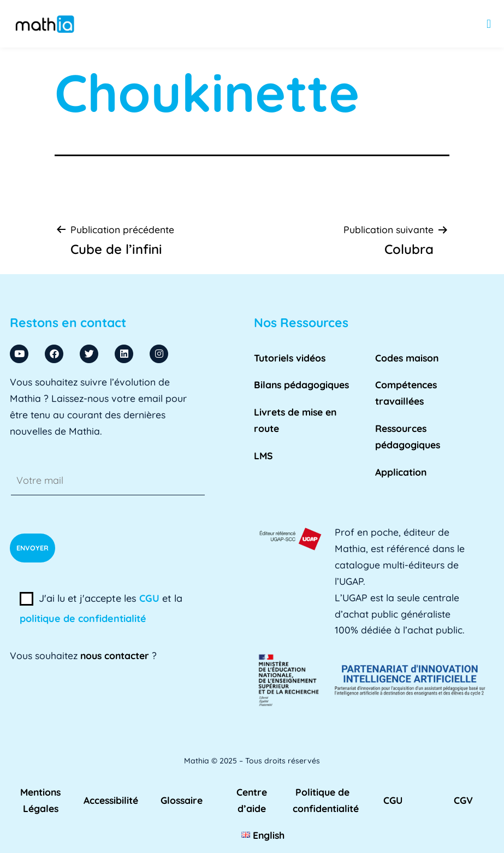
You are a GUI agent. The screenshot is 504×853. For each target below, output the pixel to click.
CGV (463, 800)
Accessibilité (111, 800)
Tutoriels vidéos (290, 358)
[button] (489, 24)
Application (401, 472)
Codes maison (407, 358)
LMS (263, 455)
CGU (149, 598)
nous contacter (115, 655)
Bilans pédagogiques (301, 384)
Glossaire (182, 800)
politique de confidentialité (83, 618)
